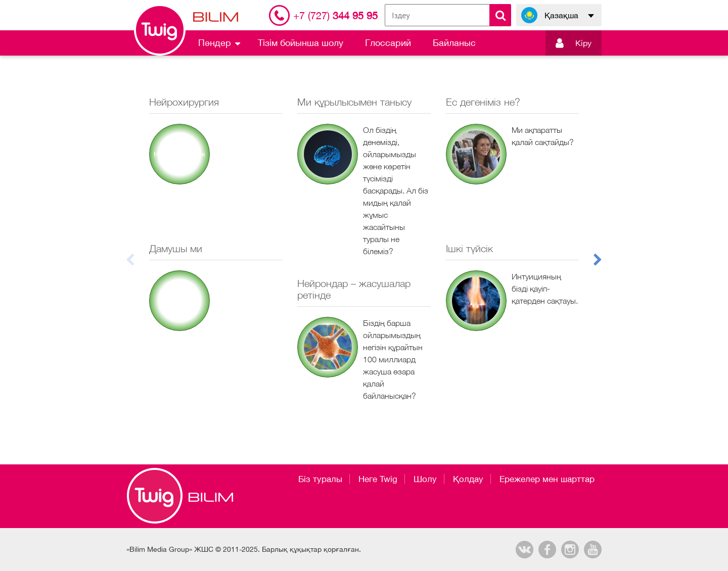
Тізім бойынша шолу (301, 43)
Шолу (425, 479)
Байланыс (454, 43)
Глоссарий (388, 43)
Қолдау (468, 479)
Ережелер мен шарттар (547, 479)
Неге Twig (378, 479)
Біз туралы (320, 479)
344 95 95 (335, 15)
